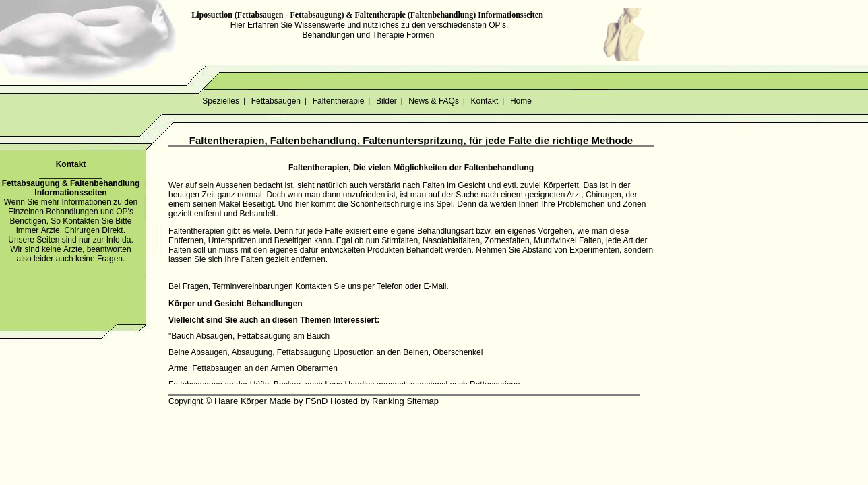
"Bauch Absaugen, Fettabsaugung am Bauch (249, 336)
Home (521, 101)
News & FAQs (434, 101)
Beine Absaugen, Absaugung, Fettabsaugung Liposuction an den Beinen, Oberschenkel (325, 352)
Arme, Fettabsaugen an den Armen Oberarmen (253, 368)
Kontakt (484, 101)
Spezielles (221, 101)
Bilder (386, 101)
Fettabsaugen (276, 101)
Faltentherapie (338, 101)
